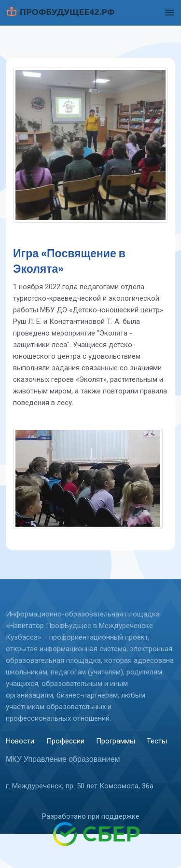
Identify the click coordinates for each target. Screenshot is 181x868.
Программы (116, 741)
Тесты (157, 741)
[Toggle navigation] (169, 13)
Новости (20, 741)
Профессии (65, 741)
